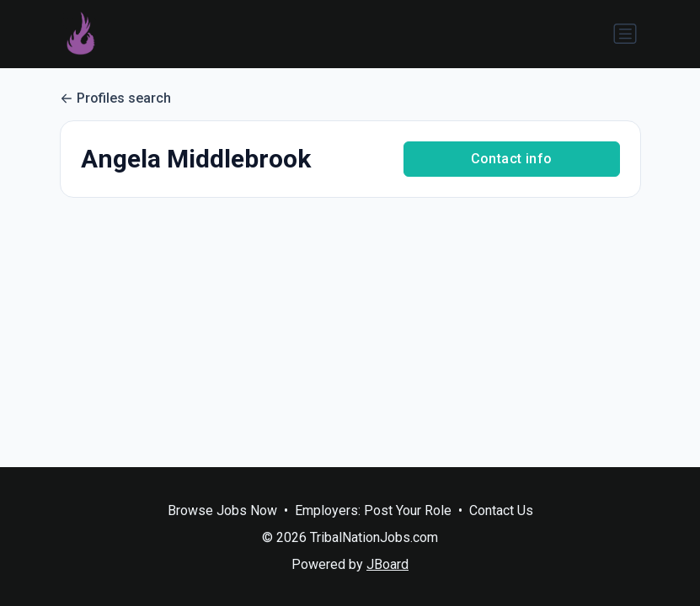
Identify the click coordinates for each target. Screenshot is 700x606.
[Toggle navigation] (625, 34)
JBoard (387, 564)
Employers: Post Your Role (373, 510)
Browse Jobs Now (222, 510)
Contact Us (501, 510)
